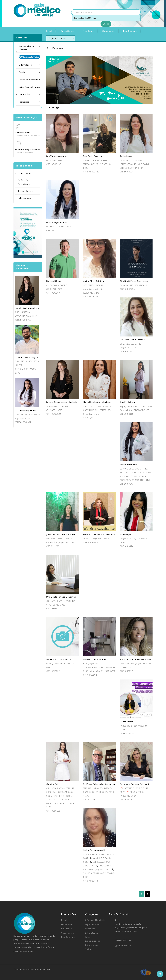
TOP (160, 974)
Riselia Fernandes (129, 465)
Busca (106, 24)
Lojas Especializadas (29, 87)
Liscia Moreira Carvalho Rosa (97, 402)
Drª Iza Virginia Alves (57, 222)
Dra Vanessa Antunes (57, 156)
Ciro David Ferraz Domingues (134, 281)
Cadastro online (23, 133)
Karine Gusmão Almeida (95, 850)
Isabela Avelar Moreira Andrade (30, 308)
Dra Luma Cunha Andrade (132, 340)
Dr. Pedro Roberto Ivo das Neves (99, 784)
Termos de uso (25, 191)
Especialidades (93, 924)
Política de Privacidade (24, 182)
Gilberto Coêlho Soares (95, 659)
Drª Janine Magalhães (26, 410)
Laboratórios (25, 94)
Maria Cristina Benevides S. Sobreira (138, 659)
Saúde (22, 72)
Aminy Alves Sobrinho (94, 281)
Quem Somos (67, 31)
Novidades (88, 31)
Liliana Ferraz (126, 722)
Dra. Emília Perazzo (92, 156)
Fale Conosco (130, 31)
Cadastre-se (108, 31)
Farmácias (24, 102)
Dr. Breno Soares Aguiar (27, 357)
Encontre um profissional (27, 150)
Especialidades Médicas (26, 47)
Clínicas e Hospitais (29, 80)
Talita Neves (126, 156)
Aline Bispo (125, 534)
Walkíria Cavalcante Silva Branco (99, 534)
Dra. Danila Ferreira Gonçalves (61, 597)
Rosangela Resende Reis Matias (136, 784)
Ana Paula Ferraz (128, 402)
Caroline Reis (53, 784)
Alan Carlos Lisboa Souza (59, 659)
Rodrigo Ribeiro (54, 281)
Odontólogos (25, 65)
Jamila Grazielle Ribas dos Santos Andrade (67, 534)
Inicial (49, 31)
